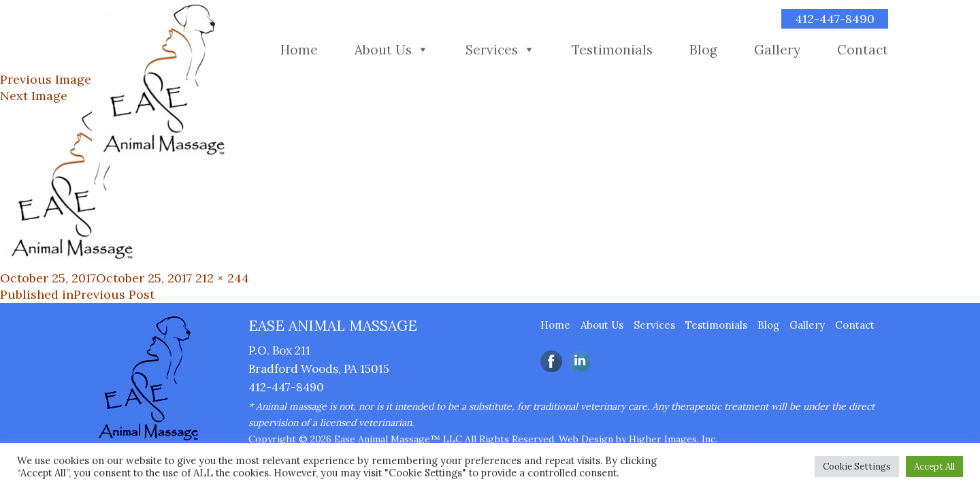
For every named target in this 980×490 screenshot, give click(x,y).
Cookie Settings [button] (857, 467)
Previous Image (46, 79)
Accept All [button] (934, 467)
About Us (383, 50)
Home (299, 50)
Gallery (777, 50)
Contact (863, 50)
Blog (703, 50)
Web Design (586, 439)
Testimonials (612, 50)
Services (492, 50)
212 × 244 (222, 278)
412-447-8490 (835, 19)
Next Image (34, 96)
